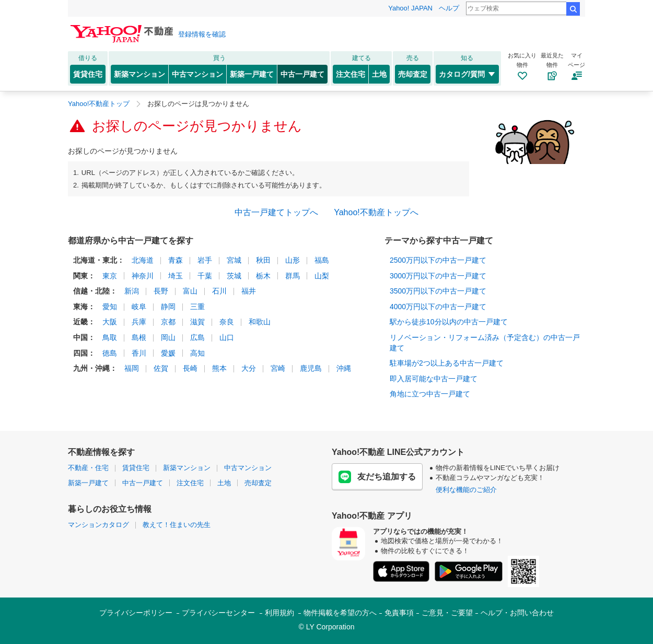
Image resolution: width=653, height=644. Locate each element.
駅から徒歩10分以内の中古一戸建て (449, 322)
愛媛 (168, 353)
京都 (168, 322)
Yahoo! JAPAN (410, 8)
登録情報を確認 (202, 34)
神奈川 (143, 276)
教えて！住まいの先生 (177, 525)
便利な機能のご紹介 (466, 490)
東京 (110, 276)
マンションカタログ (98, 525)
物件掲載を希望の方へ (340, 613)
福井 (249, 291)
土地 (379, 74)
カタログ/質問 (467, 74)
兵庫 (139, 322)
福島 (322, 260)
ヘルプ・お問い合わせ (517, 613)
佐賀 (161, 368)
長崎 (190, 368)
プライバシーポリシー (136, 613)
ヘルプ (449, 8)
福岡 (132, 368)
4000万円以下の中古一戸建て (438, 307)
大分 (249, 368)
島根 (139, 337)
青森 (176, 260)
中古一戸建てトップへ (276, 212)
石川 (219, 291)
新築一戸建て (252, 74)
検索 (573, 9)
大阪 (110, 322)
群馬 (293, 276)
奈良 (227, 322)
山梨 (322, 276)
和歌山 (260, 322)
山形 (293, 260)
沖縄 (344, 368)
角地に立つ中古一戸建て (430, 394)
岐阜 (139, 307)
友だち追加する (377, 477)
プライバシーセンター (218, 613)
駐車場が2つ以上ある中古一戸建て (447, 363)
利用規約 (279, 613)
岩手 (205, 260)
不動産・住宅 (88, 468)
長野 (161, 291)
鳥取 (110, 337)
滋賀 (197, 322)
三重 (197, 307)
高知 (197, 353)
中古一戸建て (302, 74)
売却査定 (413, 74)
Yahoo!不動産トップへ (376, 212)
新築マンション (139, 74)
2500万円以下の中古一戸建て (438, 260)
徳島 (110, 353)
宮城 (234, 260)
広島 (197, 337)
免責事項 (399, 613)
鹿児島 (311, 368)
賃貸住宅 (88, 74)
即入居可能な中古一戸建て (434, 379)
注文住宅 (351, 74)
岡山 (168, 337)
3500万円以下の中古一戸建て (438, 291)
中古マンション (197, 74)
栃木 (263, 276)
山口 (227, 337)
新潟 (132, 291)
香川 (139, 353)
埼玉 (176, 276)
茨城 (234, 276)
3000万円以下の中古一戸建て (438, 276)
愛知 (110, 307)
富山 (190, 291)
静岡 (168, 307)
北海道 (143, 260)
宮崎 (278, 368)
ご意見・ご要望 (447, 613)
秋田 (263, 260)
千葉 (205, 276)
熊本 (219, 368)
